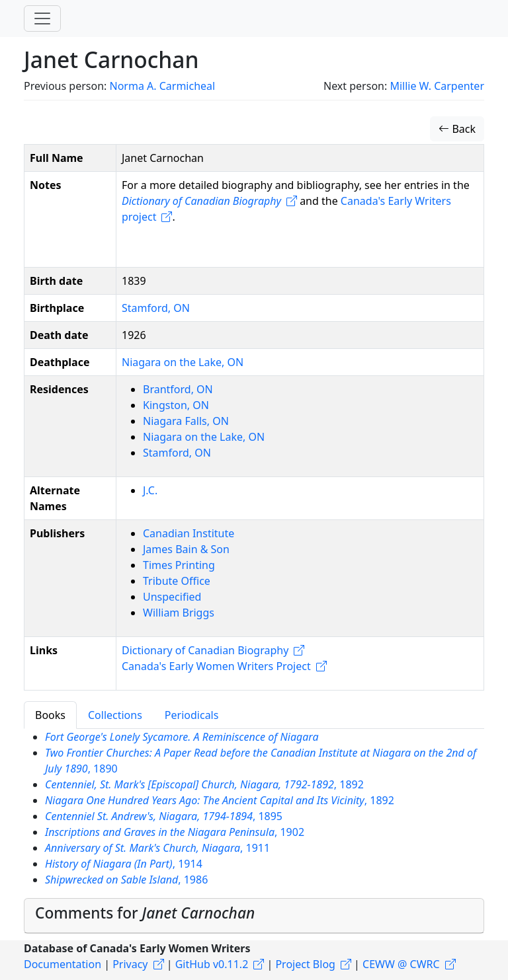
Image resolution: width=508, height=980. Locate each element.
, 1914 (124, 864)
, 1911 (157, 848)
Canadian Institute (189, 533)
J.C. (150, 490)
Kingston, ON (176, 405)
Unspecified (172, 597)
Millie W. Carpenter (437, 86)
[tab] (254, 916)
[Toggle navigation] (42, 19)
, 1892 (204, 784)
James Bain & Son (186, 549)
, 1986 (126, 880)
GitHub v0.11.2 (212, 964)
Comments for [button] (145, 913)
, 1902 (175, 832)
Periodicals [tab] (192, 715)
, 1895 (164, 816)
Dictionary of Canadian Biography (205, 650)
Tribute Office (177, 581)
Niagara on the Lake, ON (183, 362)
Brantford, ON (178, 389)
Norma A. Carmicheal (162, 86)
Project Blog (305, 964)
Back (457, 129)
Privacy (130, 964)
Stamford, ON (156, 308)
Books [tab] (50, 715)
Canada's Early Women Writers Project (216, 666)
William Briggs (179, 613)
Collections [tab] (115, 715)
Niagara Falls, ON (186, 421)
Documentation (63, 964)
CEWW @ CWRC (401, 964)
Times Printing (179, 565)
